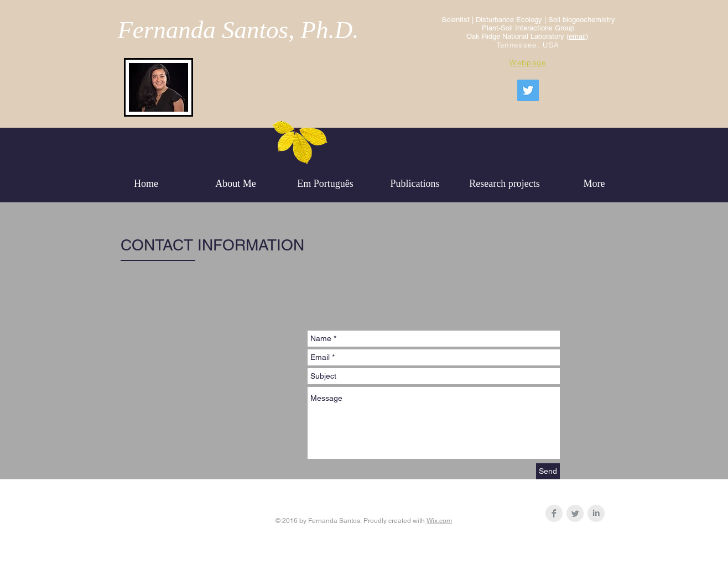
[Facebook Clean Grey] (554, 513)
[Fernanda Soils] (528, 90)
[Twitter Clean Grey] (575, 513)
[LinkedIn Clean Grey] (596, 513)
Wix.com (439, 521)
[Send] (548, 471)
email (577, 36)
